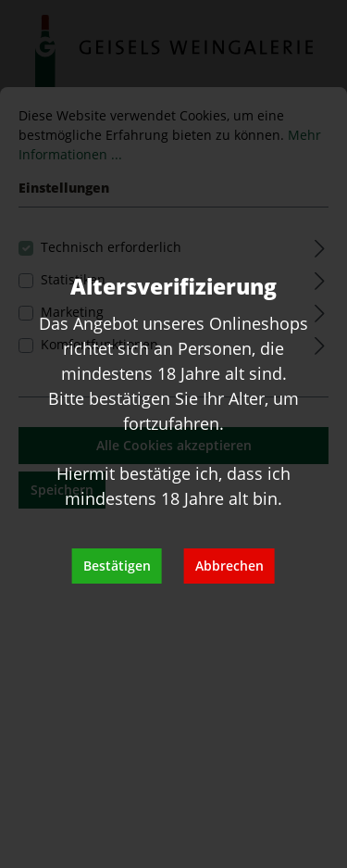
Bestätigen (117, 566)
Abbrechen (229, 566)
